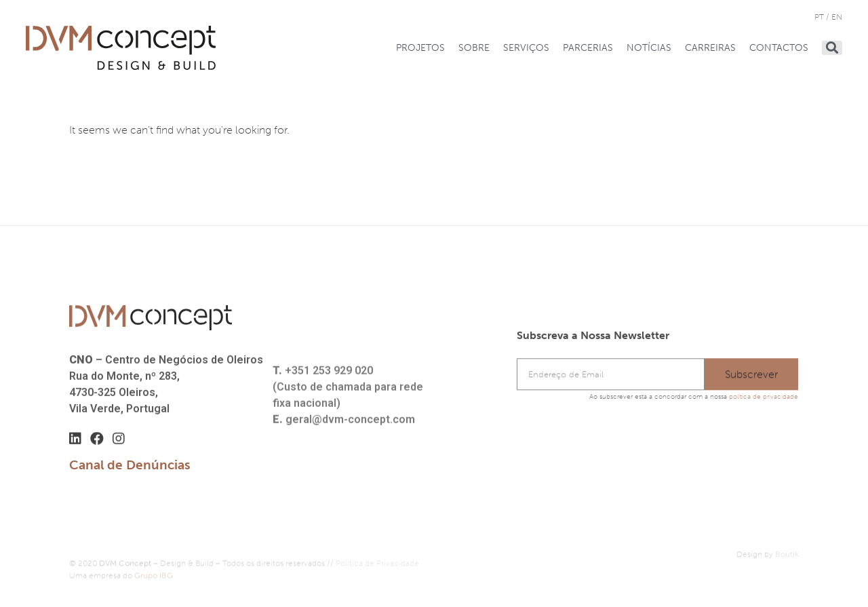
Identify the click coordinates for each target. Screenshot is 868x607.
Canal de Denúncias (130, 465)
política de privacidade (764, 397)
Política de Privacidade (377, 568)
